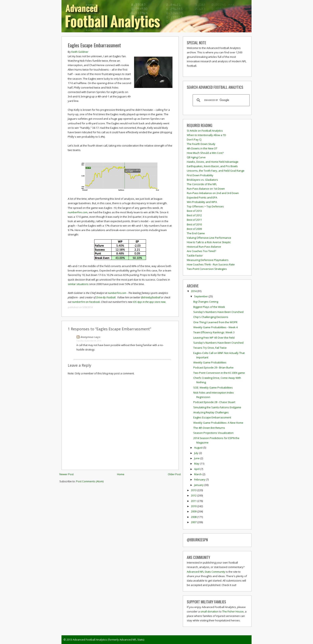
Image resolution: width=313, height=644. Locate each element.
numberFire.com (78, 212)
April (197, 469)
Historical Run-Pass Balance (204, 247)
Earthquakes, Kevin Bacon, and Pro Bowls (212, 166)
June (197, 458)
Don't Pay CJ (194, 139)
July (197, 453)
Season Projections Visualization (213, 433)
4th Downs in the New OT (202, 148)
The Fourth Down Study (201, 144)
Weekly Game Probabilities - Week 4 (215, 327)
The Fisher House (233, 611)
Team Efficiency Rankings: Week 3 (214, 332)
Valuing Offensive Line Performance (209, 238)
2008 (194, 517)
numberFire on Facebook (86, 302)
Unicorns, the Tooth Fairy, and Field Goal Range (216, 171)
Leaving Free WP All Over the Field (214, 338)
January (199, 485)
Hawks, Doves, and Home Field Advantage (213, 162)
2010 (194, 506)
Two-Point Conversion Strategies (207, 269)
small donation (209, 611)
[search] (220, 100)
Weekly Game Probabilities (210, 362)
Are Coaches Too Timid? (201, 251)
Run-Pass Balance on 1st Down (206, 189)
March (198, 474)
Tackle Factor (195, 255)
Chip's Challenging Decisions (211, 317)
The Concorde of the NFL (202, 184)
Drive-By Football (106, 297)
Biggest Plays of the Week (209, 307)
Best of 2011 (194, 220)
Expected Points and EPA (202, 197)
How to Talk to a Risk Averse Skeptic (209, 242)
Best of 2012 (194, 215)
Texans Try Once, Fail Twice (210, 348)
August (199, 448)
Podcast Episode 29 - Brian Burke (213, 367)
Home (121, 474)
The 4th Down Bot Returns (209, 428)
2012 (194, 495)
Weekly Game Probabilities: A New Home (218, 423)
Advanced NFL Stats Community (206, 572)
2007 (194, 522)
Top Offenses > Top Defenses (205, 206)
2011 (194, 501)
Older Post (174, 474)
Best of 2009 (194, 229)
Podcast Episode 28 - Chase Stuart (214, 402)
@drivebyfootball (151, 297)
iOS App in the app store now (149, 302)
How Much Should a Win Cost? (205, 153)
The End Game (196, 233)
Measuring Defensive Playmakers (208, 260)
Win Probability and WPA (202, 202)
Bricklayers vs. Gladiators (202, 180)
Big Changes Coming (206, 302)
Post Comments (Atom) (90, 481)
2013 (194, 490)
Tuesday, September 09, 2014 (89, 341)
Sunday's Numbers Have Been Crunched (218, 312)
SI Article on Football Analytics (205, 131)
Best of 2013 (194, 211)
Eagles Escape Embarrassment (94, 45)
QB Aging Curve (196, 157)
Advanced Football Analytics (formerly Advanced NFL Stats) (108, 640)
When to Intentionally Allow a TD (206, 135)
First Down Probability (200, 175)
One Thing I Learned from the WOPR (215, 322)
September (201, 296)
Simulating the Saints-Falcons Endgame (217, 407)
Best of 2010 (194, 224)
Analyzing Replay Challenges (211, 412)
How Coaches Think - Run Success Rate (211, 264)
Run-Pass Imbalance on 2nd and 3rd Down (213, 193)
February (200, 479)
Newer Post (67, 474)
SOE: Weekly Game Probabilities (213, 387)
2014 (194, 291)
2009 (194, 511)
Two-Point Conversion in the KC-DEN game (219, 373)
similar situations (78, 284)
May (197, 463)
